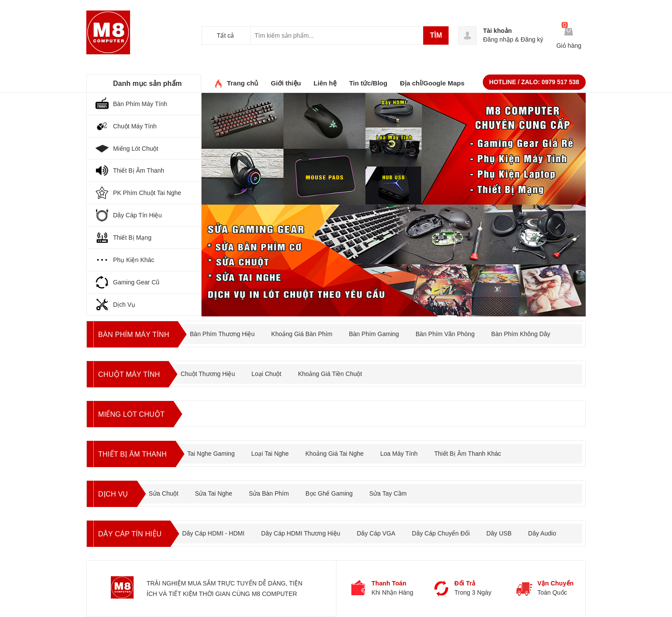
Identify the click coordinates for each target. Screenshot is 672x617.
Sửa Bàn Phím (272, 488)
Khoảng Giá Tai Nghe (342, 448)
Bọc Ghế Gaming (332, 488)
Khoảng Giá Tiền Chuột (337, 369)
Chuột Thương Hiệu (215, 369)
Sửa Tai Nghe (217, 488)
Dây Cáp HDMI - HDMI (220, 528)
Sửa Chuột (167, 488)
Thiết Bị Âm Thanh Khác (476, 448)
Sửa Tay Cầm (391, 488)
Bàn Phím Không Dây (529, 329)
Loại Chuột (273, 369)
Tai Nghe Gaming (219, 448)
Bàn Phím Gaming (382, 329)
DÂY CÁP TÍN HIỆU (133, 528)
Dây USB (506, 528)
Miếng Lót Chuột (135, 409)
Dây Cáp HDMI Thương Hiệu (308, 528)
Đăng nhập (498, 39)
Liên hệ (325, 78)
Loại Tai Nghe (278, 448)
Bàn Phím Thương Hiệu (230, 329)
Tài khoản (498, 31)
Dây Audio (549, 528)
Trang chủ (243, 78)
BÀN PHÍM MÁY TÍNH (138, 329)
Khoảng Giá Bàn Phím (310, 329)
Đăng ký (532, 39)
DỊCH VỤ (115, 489)
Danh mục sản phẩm (147, 78)
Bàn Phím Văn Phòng (453, 329)
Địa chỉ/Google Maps (432, 78)
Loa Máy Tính (407, 448)
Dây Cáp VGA (383, 528)
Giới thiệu (286, 78)
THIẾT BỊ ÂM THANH (136, 449)
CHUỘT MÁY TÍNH (133, 369)
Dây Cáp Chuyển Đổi (448, 528)
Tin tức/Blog (368, 78)
